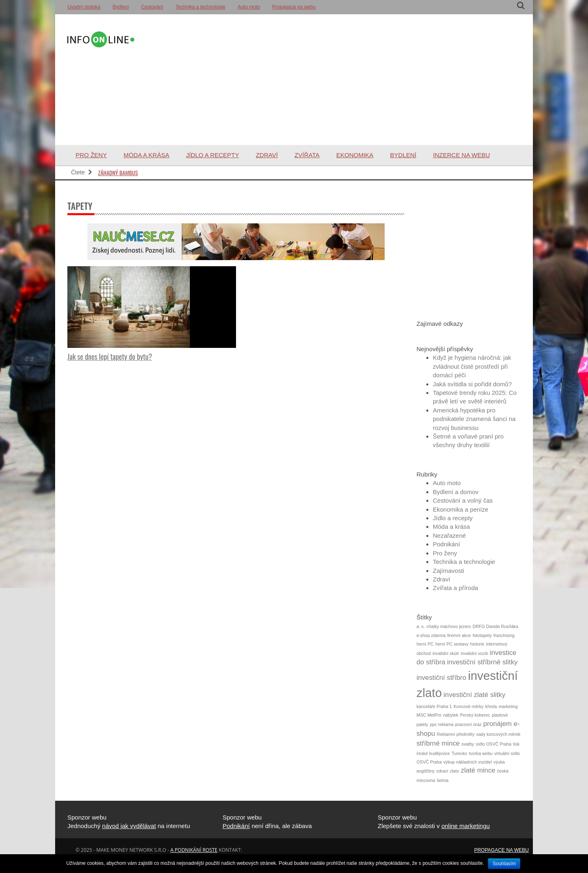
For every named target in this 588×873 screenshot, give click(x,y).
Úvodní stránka (84, 7)
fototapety (482, 635)
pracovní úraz (469, 724)
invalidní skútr (446, 653)
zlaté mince (478, 770)
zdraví (442, 771)
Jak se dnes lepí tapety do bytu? (110, 356)
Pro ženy (91, 155)
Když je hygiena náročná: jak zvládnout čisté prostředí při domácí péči (472, 366)
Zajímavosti (449, 571)
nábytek (451, 715)
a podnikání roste (194, 850)
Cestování (152, 7)
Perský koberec (475, 715)
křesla (491, 706)
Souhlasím (504, 864)
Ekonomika (355, 155)
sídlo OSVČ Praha (493, 744)
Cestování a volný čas (463, 500)
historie (477, 644)
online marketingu (465, 826)
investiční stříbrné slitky (482, 662)
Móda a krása (147, 155)
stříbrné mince (438, 743)
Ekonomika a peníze (461, 509)
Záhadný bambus (118, 173)
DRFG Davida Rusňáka (495, 626)
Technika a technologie (200, 7)
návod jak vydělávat (129, 826)
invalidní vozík (474, 653)
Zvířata (307, 155)
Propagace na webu (294, 7)
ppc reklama (442, 724)
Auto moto (249, 7)
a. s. (421, 626)
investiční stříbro (441, 678)
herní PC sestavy (452, 644)
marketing (508, 706)
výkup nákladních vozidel (468, 762)
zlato (455, 771)
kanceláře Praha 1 (434, 706)
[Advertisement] (328, 80)
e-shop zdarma (431, 635)
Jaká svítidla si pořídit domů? (472, 384)
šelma (443, 780)
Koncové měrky (469, 706)
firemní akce (459, 635)
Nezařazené (449, 536)
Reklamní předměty (456, 734)
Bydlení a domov (456, 492)
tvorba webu (481, 753)
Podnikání (447, 544)
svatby (468, 744)
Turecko (459, 753)
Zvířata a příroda (455, 588)
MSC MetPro (429, 715)
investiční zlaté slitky (474, 695)
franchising (504, 635)
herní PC (425, 644)
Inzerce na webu (462, 155)
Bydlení (121, 7)
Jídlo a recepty (212, 155)
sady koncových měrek (498, 734)
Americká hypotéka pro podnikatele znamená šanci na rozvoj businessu (474, 419)
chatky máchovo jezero (449, 626)
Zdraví (267, 155)
